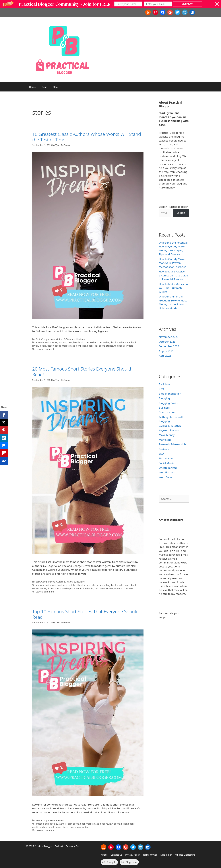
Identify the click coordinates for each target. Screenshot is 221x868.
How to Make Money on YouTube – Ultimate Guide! (173, 288)
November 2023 (169, 337)
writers (129, 346)
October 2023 (167, 342)
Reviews (80, 339)
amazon (40, 342)
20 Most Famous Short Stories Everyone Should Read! (82, 372)
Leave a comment (45, 349)
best (70, 342)
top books (120, 346)
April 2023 (165, 356)
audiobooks (51, 342)
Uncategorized (168, 468)
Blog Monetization (170, 394)
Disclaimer (166, 855)
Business (164, 408)
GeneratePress (73, 846)
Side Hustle (166, 458)
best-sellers (92, 342)
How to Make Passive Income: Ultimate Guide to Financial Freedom (173, 275)
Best (44, 87)
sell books (100, 346)
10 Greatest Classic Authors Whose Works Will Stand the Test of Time (87, 137)
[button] (110, 4)
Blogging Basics (169, 403)
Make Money (167, 435)
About (104, 855)
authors (62, 342)
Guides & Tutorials (66, 339)
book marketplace (121, 342)
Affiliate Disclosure (185, 855)
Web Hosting (167, 472)
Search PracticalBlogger (173, 207)
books (43, 346)
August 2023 (167, 351)
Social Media (167, 463)
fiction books (54, 346)
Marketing (165, 440)
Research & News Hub (172, 444)
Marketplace (68, 346)
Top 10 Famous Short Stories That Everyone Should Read (85, 614)
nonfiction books (85, 346)
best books (79, 342)
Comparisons (48, 339)
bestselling (104, 342)
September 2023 (169, 346)
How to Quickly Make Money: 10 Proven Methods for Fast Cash (173, 263)
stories (110, 346)
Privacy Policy (133, 855)
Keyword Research (170, 430)
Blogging (164, 398)
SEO (161, 454)
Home (32, 87)
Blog (58, 87)
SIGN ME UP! (188, 4)
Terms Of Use (150, 855)
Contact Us (116, 855)
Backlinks (165, 384)
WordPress (165, 477)
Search (181, 213)
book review (106, 824)
